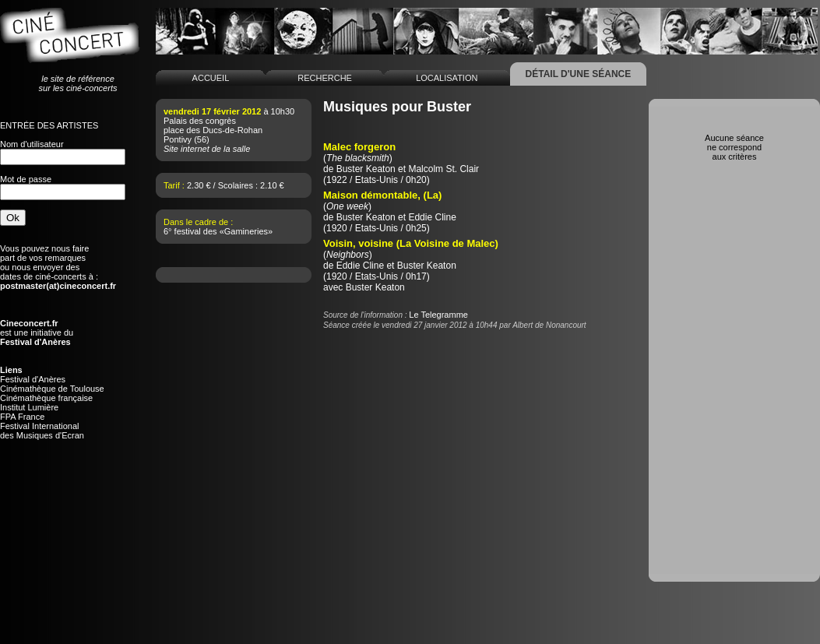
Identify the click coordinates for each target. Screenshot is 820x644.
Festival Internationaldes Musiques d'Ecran (42, 431)
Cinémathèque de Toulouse (52, 389)
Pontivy (178, 139)
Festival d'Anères (33, 379)
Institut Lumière (29, 407)
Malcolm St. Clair (443, 169)
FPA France (22, 417)
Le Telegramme (438, 315)
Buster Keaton (366, 169)
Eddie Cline (432, 217)
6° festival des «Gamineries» (218, 231)
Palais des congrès (200, 121)
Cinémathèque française (46, 398)
